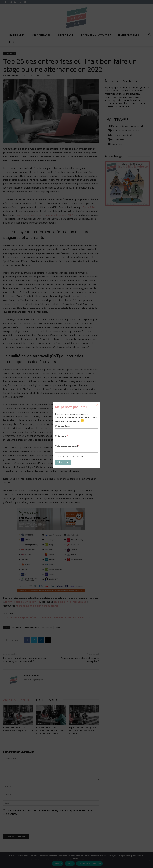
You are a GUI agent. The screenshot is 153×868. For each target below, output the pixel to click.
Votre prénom (64, 426)
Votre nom (62, 436)
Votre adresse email (67, 446)
